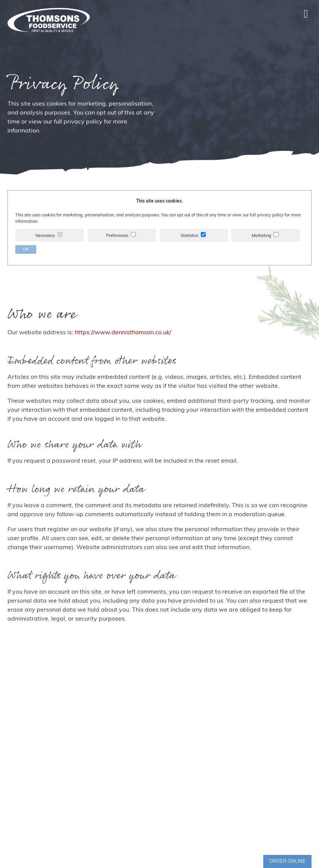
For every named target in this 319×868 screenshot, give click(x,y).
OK (26, 249)
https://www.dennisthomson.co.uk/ (123, 333)
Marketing (261, 236)
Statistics (189, 236)
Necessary (45, 236)
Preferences (117, 236)
